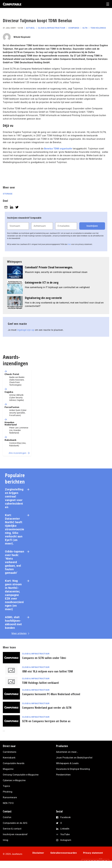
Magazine (8, 769)
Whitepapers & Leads (67, 763)
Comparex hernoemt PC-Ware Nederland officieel (51, 694)
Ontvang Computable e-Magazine (21, 775)
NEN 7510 (8, 803)
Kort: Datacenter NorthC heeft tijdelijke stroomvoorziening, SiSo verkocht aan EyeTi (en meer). (15, 529)
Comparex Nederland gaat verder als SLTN (47, 708)
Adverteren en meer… (67, 752)
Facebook (66, 817)
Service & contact (12, 829)
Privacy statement (93, 853)
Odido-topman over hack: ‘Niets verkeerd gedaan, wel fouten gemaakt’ (15, 562)
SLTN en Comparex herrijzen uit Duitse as (46, 721)
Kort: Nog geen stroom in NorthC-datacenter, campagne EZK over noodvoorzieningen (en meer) (14, 595)
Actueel (30, 28)
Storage (8, 194)
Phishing (8, 792)
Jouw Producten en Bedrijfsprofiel (74, 758)
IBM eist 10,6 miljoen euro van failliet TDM (48, 671)
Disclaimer (38, 853)
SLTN (85, 28)
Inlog (6, 840)
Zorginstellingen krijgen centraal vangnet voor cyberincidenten (14, 498)
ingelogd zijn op (26, 330)
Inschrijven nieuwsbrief (15, 834)
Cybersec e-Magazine (14, 780)
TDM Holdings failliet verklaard (40, 683)
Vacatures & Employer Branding (73, 769)
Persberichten (63, 775)
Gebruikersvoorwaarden (64, 853)
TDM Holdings (98, 28)
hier (69, 244)
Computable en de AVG (15, 823)
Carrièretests (10, 752)
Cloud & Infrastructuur (52, 28)
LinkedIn (65, 829)
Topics (6, 786)
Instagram (66, 840)
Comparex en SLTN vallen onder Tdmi (44, 658)
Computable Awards (14, 763)
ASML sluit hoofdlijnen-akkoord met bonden (13, 622)
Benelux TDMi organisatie (58, 149)
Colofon (7, 817)
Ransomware (10, 797)
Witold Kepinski (22, 37)
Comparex (74, 28)
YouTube (65, 834)
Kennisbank (9, 758)
